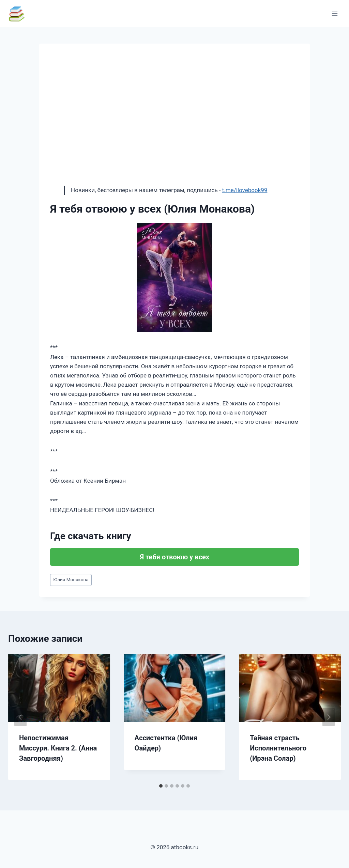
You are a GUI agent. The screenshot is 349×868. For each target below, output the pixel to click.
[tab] (161, 786)
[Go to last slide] (20, 717)
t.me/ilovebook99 (245, 190)
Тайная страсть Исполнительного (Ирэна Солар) (278, 748)
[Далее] (329, 717)
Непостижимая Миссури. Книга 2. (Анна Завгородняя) (58, 748)
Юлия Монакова (71, 579)
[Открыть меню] (335, 13)
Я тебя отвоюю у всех (174, 557)
